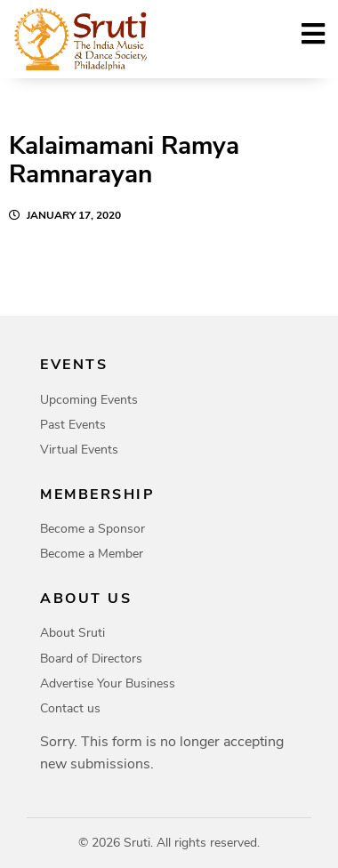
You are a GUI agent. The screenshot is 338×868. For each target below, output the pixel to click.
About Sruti (72, 633)
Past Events (73, 425)
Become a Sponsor (93, 529)
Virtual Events (79, 450)
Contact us (70, 708)
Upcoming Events (89, 400)
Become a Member (92, 554)
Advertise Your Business (108, 683)
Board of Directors (91, 659)
